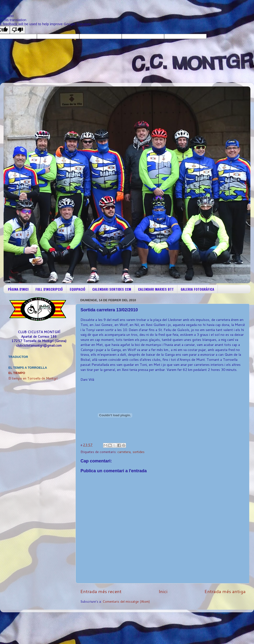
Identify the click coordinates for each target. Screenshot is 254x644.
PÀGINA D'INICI (18, 289)
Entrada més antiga (225, 591)
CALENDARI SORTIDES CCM (112, 289)
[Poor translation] (17, 30)
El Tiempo (17, 373)
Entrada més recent (101, 591)
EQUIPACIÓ (78, 289)
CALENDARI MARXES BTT (156, 289)
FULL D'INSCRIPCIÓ (49, 289)
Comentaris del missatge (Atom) (126, 601)
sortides (139, 452)
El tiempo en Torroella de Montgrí (33, 378)
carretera (124, 452)
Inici (163, 591)
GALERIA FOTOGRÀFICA (197, 289)
